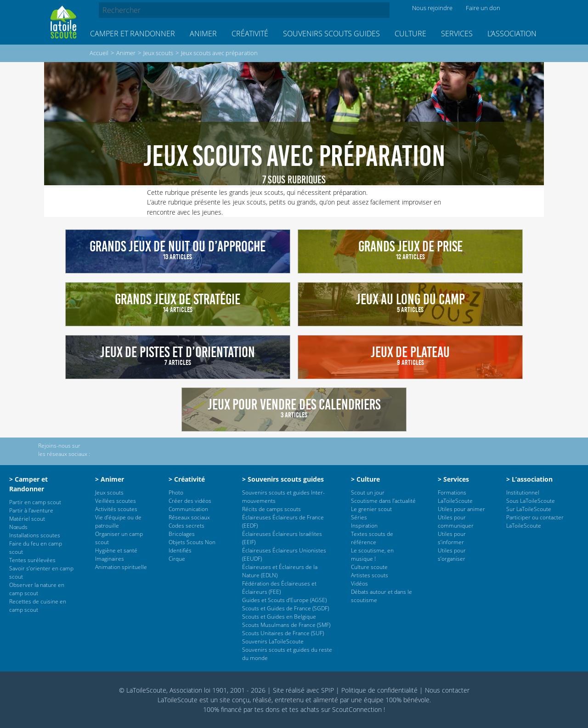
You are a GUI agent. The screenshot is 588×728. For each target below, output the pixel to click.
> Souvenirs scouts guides (283, 479)
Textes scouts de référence (372, 538)
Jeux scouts (158, 53)
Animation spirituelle (121, 567)
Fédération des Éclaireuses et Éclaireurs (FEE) (279, 588)
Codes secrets (187, 526)
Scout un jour (368, 492)
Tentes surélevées (32, 560)
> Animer (110, 479)
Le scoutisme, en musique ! (372, 555)
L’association (512, 34)
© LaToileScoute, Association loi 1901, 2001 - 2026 (192, 690)
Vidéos (359, 583)
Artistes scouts (370, 575)
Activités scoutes (116, 509)
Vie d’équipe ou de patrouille (118, 521)
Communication (188, 509)
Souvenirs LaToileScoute (273, 641)
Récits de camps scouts (271, 509)
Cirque (177, 559)
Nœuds (18, 527)
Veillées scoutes (116, 501)
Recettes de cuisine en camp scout (38, 606)
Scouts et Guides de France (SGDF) (286, 608)
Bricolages (182, 534)
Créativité (250, 34)
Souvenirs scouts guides (331, 34)
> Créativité (187, 479)
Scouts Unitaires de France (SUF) (283, 633)
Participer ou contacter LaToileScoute (535, 521)
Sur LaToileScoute (529, 509)
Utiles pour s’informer (452, 538)
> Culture (365, 479)
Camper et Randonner (133, 34)
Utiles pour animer (461, 509)
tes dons (267, 709)
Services (457, 34)
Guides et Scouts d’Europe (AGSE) (284, 600)
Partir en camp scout (35, 502)
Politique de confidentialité (379, 690)
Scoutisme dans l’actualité (383, 501)
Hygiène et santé (116, 550)
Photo (176, 492)
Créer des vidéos (190, 501)
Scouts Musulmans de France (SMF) (286, 625)
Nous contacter (447, 690)
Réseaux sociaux (189, 517)
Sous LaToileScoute (531, 501)
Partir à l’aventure (31, 510)
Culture (410, 34)
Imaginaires (110, 559)
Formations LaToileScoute (455, 497)
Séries (359, 517)
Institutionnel (523, 492)
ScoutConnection (357, 709)
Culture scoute (369, 567)
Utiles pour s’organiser (452, 555)
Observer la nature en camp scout (37, 589)
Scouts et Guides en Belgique (279, 617)
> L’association (529, 479)
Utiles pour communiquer (456, 521)
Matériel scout (27, 519)
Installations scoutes (35, 535)
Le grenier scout (371, 509)
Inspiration (364, 526)
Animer (203, 34)
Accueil (99, 53)
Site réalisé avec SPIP (303, 690)
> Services (453, 479)
